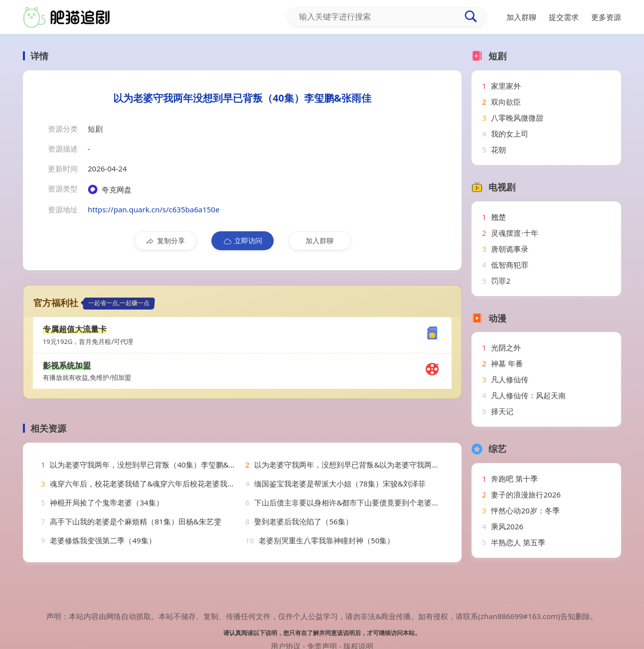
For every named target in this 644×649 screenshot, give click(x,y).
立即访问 (242, 241)
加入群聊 (320, 241)
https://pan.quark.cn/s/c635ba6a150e (154, 209)
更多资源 (606, 17)
